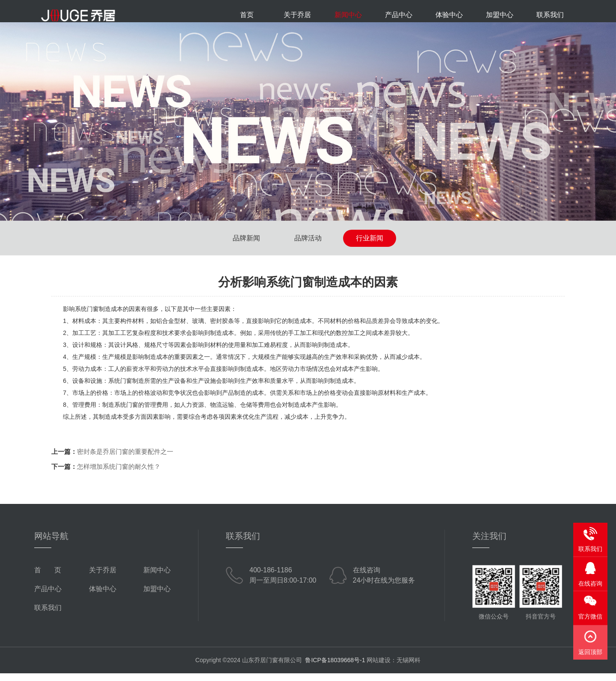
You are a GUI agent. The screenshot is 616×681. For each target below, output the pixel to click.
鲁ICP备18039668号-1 (335, 668)
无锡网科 (409, 668)
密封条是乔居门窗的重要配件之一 (125, 459)
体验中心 (449, 15)
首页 (247, 15)
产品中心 (399, 15)
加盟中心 (500, 15)
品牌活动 (308, 246)
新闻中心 (348, 15)
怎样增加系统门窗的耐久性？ (119, 474)
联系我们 (550, 15)
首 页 (48, 578)
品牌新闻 (246, 246)
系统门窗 (120, 388)
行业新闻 (370, 246)
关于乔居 (297, 15)
